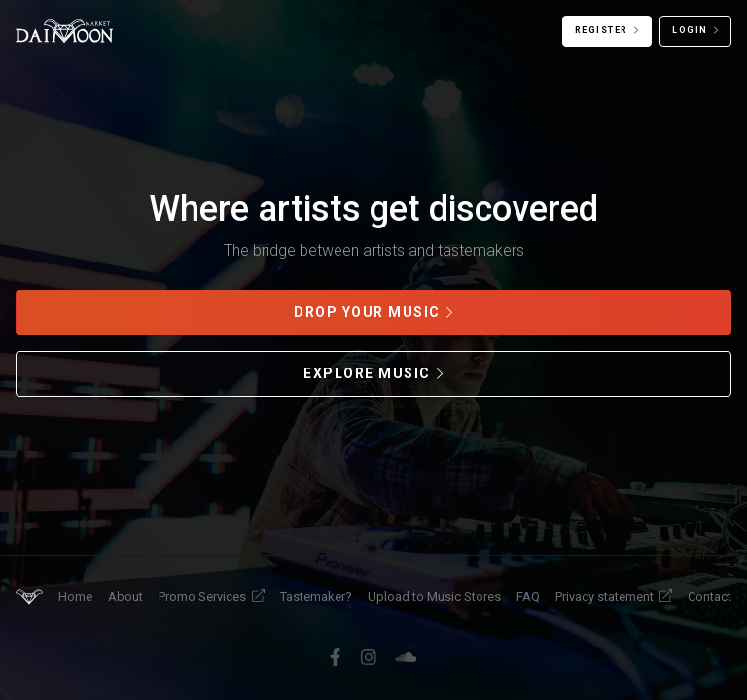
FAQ (528, 596)
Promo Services (212, 596)
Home (75, 596)
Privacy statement (614, 596)
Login (690, 30)
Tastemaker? (316, 596)
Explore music (367, 373)
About (125, 596)
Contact (710, 596)
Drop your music (367, 312)
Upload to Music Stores (434, 596)
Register (602, 30)
